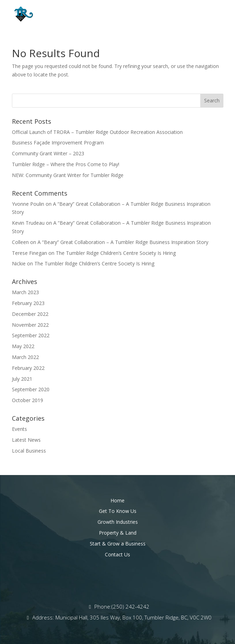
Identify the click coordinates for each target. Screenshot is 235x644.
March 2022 (25, 357)
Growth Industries (118, 522)
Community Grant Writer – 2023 (48, 153)
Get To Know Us (118, 511)
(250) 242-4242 (130, 606)
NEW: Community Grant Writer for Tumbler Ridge (68, 175)
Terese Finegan (29, 253)
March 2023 (25, 292)
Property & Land (118, 533)
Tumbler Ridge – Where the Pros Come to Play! (66, 164)
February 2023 (28, 303)
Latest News (26, 440)
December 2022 (30, 314)
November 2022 (30, 325)
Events (19, 429)
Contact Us (117, 554)
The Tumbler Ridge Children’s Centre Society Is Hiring (116, 253)
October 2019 (28, 400)
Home (117, 500)
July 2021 (22, 379)
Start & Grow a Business (118, 544)
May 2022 (23, 346)
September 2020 (31, 389)
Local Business (29, 451)
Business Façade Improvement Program (58, 143)
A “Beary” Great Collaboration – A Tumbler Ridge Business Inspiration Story (123, 242)
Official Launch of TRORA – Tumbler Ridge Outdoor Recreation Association (97, 132)
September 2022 (31, 335)
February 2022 (28, 368)
